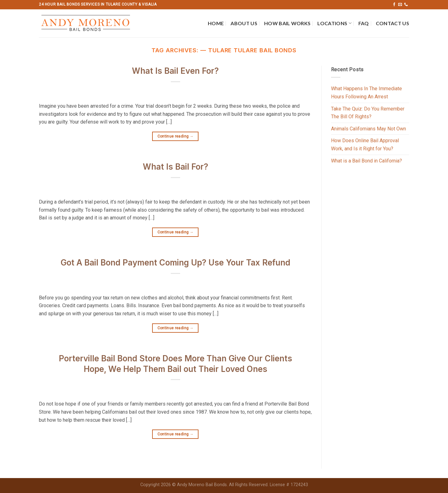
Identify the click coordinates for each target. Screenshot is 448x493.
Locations (334, 23)
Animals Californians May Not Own (369, 129)
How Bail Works (287, 23)
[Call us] (406, 5)
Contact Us (392, 23)
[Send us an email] (400, 5)
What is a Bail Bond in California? (366, 161)
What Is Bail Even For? (175, 71)
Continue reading (176, 136)
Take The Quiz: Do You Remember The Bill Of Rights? (368, 113)
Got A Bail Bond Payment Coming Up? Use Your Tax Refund (175, 263)
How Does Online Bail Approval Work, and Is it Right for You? (365, 145)
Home (216, 23)
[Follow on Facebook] (394, 5)
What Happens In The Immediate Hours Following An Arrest (366, 93)
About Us (244, 23)
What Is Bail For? (175, 167)
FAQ (364, 23)
